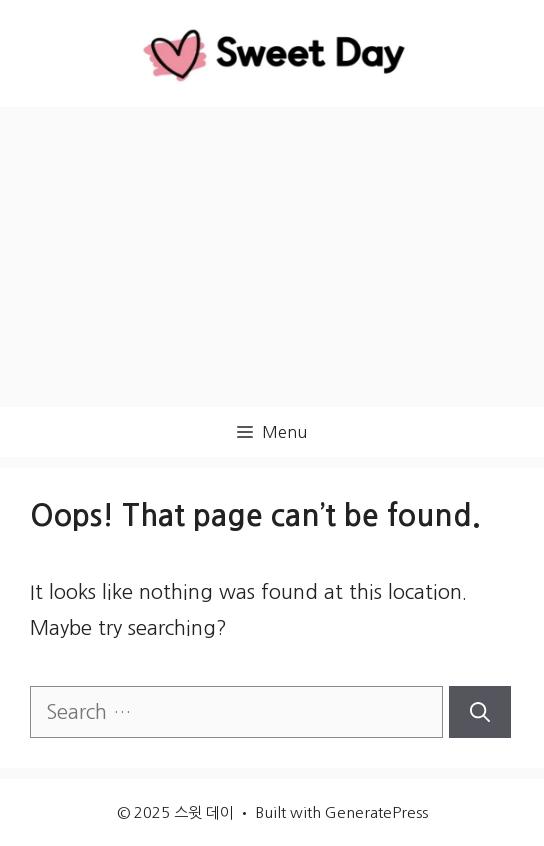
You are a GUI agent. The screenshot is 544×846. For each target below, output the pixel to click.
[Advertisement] (272, 257)
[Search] (480, 712)
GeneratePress (376, 812)
